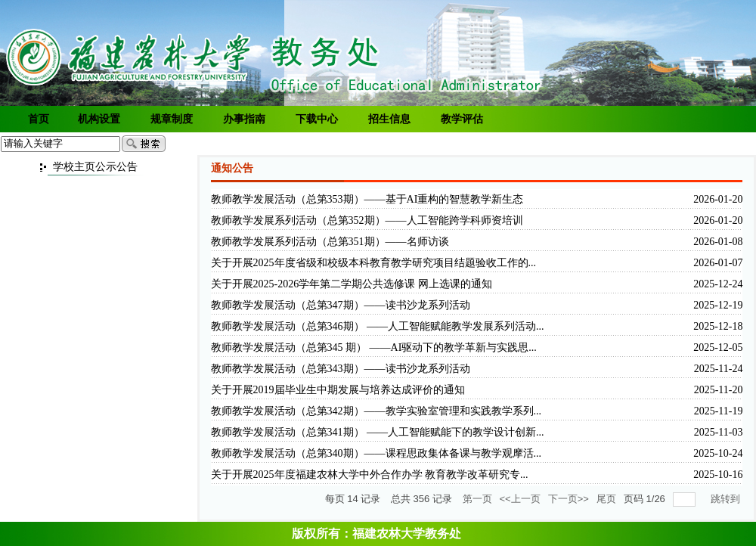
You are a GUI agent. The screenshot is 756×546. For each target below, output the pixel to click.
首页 (39, 119)
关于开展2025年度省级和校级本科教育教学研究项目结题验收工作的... (374, 263)
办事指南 (244, 119)
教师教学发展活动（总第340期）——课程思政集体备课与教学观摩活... (376, 453)
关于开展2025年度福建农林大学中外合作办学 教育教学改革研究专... (370, 475)
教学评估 (462, 119)
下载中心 (317, 119)
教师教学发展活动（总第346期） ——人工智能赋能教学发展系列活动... (378, 326)
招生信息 (389, 119)
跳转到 (727, 499)
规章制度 (172, 119)
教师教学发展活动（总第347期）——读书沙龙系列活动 (341, 305)
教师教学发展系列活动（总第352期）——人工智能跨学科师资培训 (367, 220)
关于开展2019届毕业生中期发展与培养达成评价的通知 (338, 390)
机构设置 (99, 119)
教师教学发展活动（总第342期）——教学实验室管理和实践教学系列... (376, 411)
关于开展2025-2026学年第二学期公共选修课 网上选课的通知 (352, 284)
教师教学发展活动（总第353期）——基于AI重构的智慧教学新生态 (367, 199)
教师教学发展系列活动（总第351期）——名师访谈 (330, 242)
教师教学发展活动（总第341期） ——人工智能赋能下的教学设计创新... (378, 432)
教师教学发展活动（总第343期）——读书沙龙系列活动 (341, 369)
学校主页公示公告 (95, 167)
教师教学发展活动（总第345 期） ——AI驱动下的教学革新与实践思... (374, 347)
